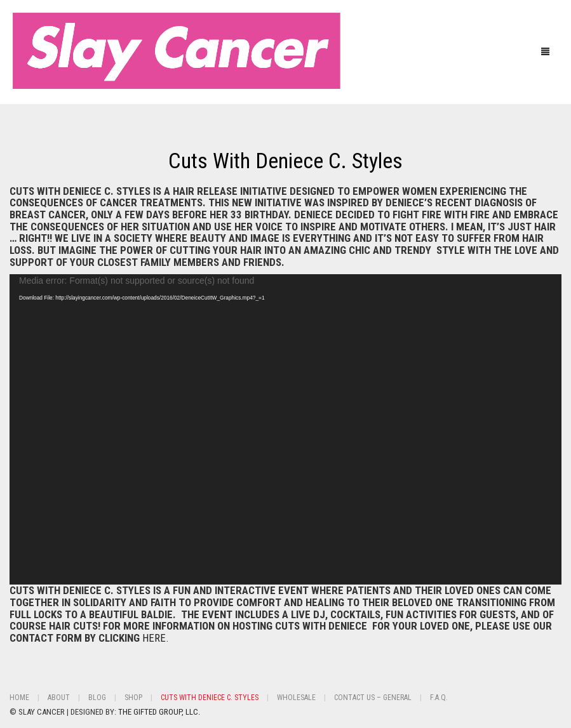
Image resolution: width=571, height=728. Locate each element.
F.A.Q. (439, 698)
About (59, 698)
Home (19, 698)
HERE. (156, 638)
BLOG (97, 698)
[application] (285, 429)
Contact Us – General (373, 698)
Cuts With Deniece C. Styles (285, 161)
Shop (133, 698)
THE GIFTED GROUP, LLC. (159, 712)
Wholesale (296, 698)
